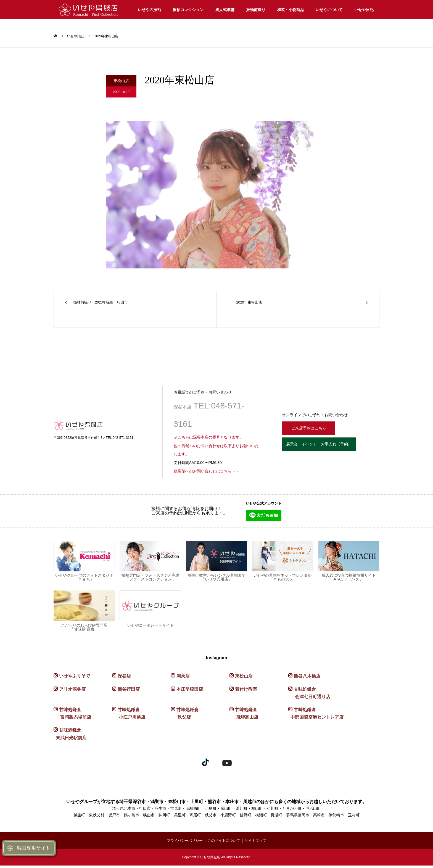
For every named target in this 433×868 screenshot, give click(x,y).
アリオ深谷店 (72, 692)
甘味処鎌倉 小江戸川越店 (129, 716)
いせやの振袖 (149, 10)
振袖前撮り (256, 10)
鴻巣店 (183, 679)
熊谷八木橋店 (307, 679)
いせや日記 (364, 10)
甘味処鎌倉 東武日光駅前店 (70, 737)
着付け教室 (246, 692)
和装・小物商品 (291, 10)
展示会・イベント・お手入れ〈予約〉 (328, 449)
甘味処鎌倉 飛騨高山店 (244, 716)
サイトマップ (258, 843)
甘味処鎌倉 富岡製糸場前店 (72, 716)
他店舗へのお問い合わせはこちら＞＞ (207, 474)
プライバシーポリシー (183, 843)
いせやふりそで (75, 679)
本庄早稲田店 (190, 692)
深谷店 (124, 679)
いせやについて (329, 10)
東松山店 (244, 679)
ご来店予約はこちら (312, 430)
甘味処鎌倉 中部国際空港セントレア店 (316, 716)
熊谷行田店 (129, 692)
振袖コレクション (188, 10)
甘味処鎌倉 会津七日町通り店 (309, 695)
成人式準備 (225, 10)
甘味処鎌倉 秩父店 (185, 716)
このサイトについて (224, 843)
